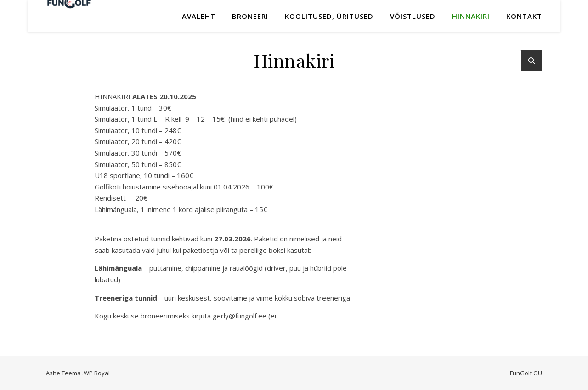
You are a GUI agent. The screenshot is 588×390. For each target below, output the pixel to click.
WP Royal (97, 373)
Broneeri (250, 16)
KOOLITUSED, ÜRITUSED (329, 16)
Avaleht (199, 16)
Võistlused (413, 16)
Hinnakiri (471, 16)
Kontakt (524, 16)
